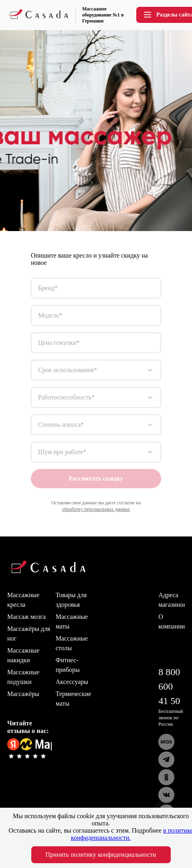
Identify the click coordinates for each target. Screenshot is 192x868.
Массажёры (23, 694)
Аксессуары (72, 682)
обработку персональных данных (96, 509)
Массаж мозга (26, 617)
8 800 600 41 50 (169, 686)
